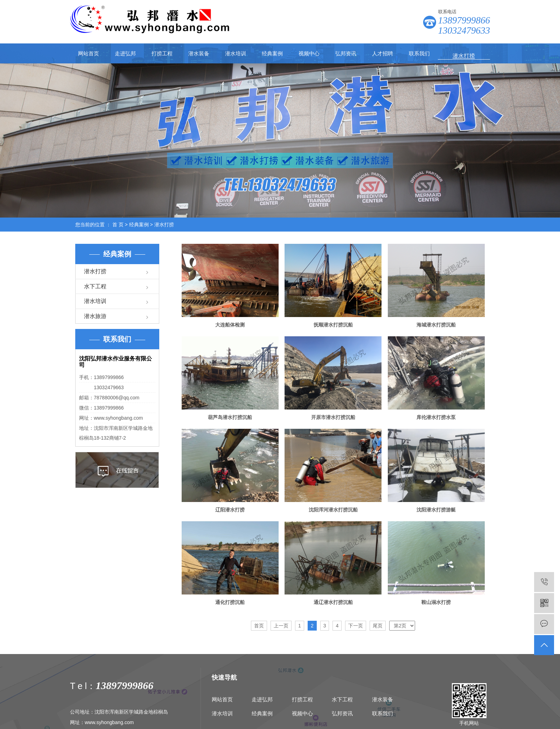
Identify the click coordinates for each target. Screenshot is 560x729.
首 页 (118, 225)
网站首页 (89, 53)
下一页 (356, 626)
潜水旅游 (95, 316)
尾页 (378, 626)
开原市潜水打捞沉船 (333, 417)
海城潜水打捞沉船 (436, 325)
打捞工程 (162, 53)
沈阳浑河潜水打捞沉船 (333, 510)
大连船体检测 (230, 325)
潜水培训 (236, 53)
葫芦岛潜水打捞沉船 (230, 417)
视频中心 (309, 53)
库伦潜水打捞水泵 (436, 417)
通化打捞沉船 (230, 602)
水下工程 (95, 286)
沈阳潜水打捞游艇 (436, 510)
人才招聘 (383, 53)
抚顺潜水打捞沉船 (333, 325)
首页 (259, 626)
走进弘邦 (125, 53)
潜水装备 (199, 53)
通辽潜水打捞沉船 (333, 602)
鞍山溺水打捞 (436, 602)
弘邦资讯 (346, 53)
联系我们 (419, 53)
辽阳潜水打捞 (230, 510)
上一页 (281, 626)
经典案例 (272, 53)
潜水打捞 (164, 225)
